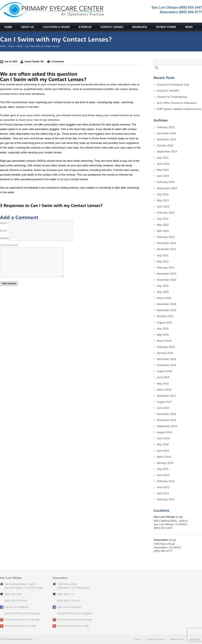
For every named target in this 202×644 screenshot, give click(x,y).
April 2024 (163, 176)
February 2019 (166, 347)
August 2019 (164, 323)
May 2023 (163, 200)
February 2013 (166, 481)
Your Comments (9, 245)
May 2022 (163, 225)
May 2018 (163, 384)
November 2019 (167, 310)
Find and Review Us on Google (22, 620)
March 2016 (164, 457)
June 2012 (163, 487)
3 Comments (58, 62)
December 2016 (167, 414)
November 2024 (167, 139)
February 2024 (166, 182)
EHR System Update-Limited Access (179, 109)
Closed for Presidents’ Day (173, 85)
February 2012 (166, 499)
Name (4, 223)
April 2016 (163, 451)
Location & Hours (155, 639)
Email (4, 231)
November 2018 (167, 365)
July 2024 (163, 158)
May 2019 (163, 335)
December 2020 (167, 274)
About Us (27, 27)
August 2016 (164, 432)
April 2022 (163, 231)
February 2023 (166, 213)
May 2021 (163, 261)
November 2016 (167, 420)
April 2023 (163, 207)
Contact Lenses (112, 27)
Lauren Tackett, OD (34, 62)
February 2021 (166, 268)
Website (5, 238)
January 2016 (165, 463)
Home (8, 27)
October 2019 (165, 316)
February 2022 (166, 237)
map (179, 517)
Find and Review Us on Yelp (20, 626)
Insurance (140, 27)
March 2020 (164, 298)
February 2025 (166, 127)
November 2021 (167, 249)
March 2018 (164, 390)
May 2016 (163, 444)
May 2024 (163, 170)
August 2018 (164, 371)
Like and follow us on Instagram (22, 613)
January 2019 (165, 353)
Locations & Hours (56, 27)
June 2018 (163, 377)
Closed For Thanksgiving (172, 97)
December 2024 (167, 133)
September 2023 (167, 188)
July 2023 (163, 194)
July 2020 (163, 286)
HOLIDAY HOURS (168, 91)
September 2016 (167, 426)
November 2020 (167, 280)
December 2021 (167, 243)
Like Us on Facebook (17, 607)
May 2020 (163, 292)
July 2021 (163, 255)
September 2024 (167, 152)
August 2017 (164, 402)
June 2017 (163, 408)
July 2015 (163, 469)
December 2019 (167, 304)
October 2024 (165, 145)
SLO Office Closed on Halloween (177, 103)
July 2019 (163, 329)
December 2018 (167, 359)
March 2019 (164, 341)
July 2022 (163, 219)
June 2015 (163, 475)
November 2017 (167, 396)
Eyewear (85, 27)
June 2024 (163, 164)
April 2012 (163, 493)
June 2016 (163, 438)
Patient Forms (166, 27)
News (189, 27)
